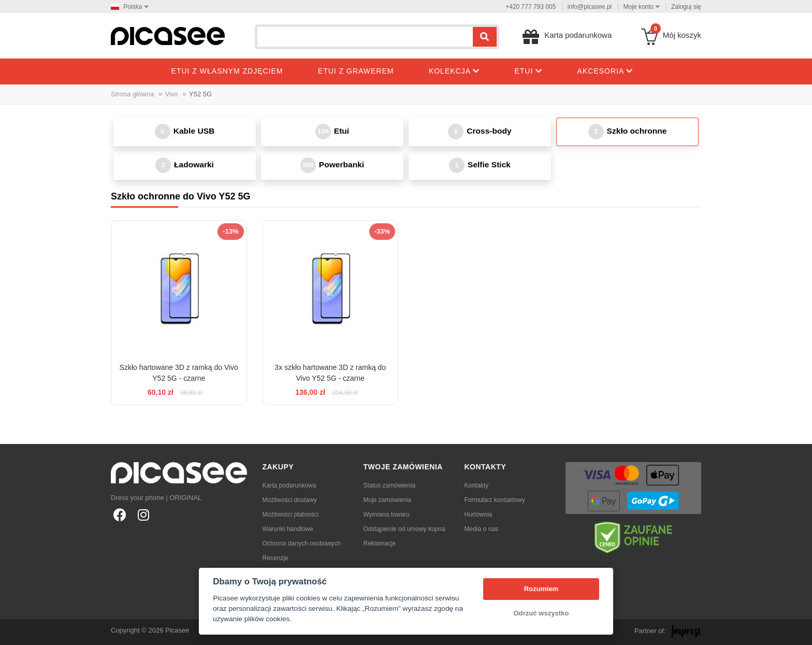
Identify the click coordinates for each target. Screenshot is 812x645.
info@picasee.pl (590, 7)
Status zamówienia (390, 485)
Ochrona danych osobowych (302, 543)
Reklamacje (380, 543)
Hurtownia (479, 514)
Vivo (172, 94)
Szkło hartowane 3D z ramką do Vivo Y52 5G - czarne (179, 373)
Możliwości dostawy (290, 500)
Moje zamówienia (388, 500)
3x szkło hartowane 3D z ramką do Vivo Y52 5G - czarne (330, 373)
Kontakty (477, 485)
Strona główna (132, 94)
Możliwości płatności (291, 514)
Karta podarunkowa (289, 485)
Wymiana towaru (387, 514)
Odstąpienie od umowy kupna (404, 529)
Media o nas (481, 529)
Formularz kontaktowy (495, 500)
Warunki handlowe (288, 529)
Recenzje (275, 558)
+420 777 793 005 (531, 7)
